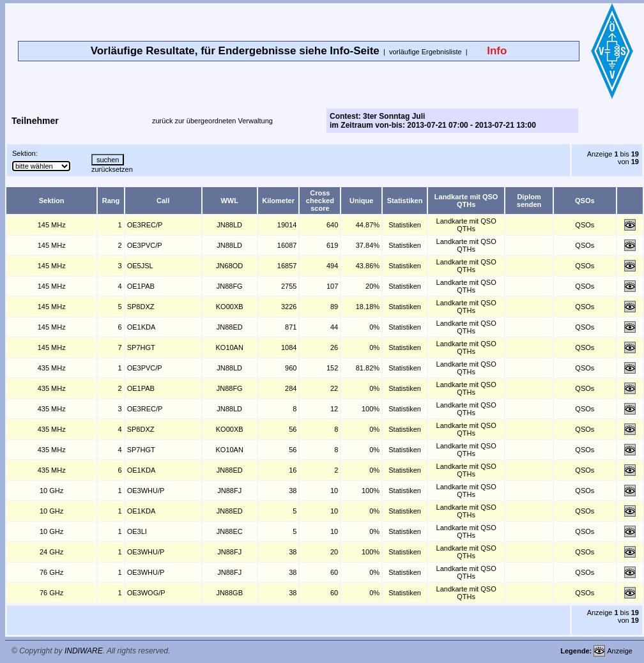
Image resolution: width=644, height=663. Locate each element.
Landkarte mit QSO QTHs (466, 225)
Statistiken (405, 225)
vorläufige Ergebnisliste (425, 52)
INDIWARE (84, 651)
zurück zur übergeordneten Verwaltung (212, 121)
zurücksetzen (112, 169)
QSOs (585, 225)
